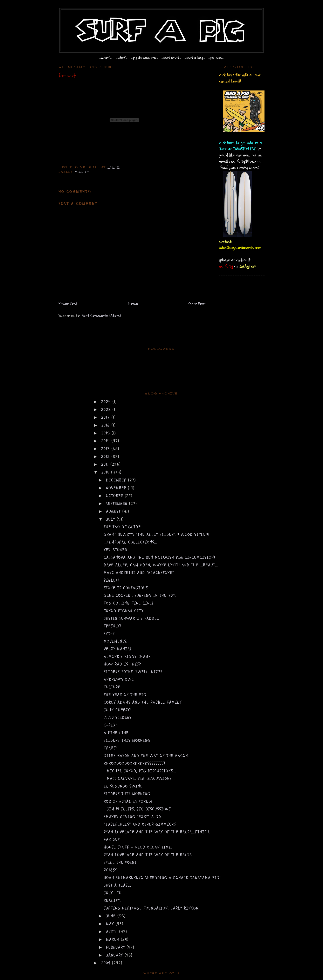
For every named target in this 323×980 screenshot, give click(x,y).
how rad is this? (123, 664)
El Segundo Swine (123, 786)
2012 (106, 457)
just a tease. (118, 885)
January (115, 955)
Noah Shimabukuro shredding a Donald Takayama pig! (162, 878)
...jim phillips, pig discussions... (139, 809)
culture (112, 687)
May (111, 924)
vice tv (82, 172)
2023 (107, 410)
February (116, 947)
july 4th (113, 893)
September (118, 504)
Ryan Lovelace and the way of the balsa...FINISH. (157, 832)
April (113, 932)
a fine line (116, 733)
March (114, 940)
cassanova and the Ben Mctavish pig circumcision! (160, 557)
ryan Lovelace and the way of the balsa (148, 855)
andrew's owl (119, 679)
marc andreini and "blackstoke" (139, 573)
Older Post (197, 304)
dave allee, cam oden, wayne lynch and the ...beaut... (161, 565)
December (117, 480)
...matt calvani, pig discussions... (139, 779)
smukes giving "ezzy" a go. (133, 817)
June (112, 916)
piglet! (111, 580)
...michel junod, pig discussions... (140, 771)
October (115, 496)
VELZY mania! (118, 649)
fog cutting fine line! (129, 603)
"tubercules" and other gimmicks (140, 824)
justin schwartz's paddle (132, 618)
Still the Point (120, 862)
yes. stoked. (116, 550)
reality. (113, 901)
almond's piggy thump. (128, 657)
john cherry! (117, 710)
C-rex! (110, 725)
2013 (106, 449)
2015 (106, 433)
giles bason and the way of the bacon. (146, 756)
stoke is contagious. (126, 588)
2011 (106, 464)
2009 (107, 963)
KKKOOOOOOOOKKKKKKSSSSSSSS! (135, 763)
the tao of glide (122, 527)
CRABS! (110, 748)
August (114, 511)
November (117, 488)
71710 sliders (118, 718)
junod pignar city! (124, 611)
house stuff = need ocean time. (138, 847)
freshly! (112, 626)
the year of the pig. (126, 695)
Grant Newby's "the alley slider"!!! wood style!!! (157, 535)
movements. (116, 641)
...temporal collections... (131, 542)
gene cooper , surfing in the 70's (140, 596)
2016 (106, 425)
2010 (106, 472)
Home (133, 304)
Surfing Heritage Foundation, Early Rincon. (152, 908)
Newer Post (68, 304)
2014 (106, 441)
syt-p (109, 634)
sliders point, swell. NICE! (133, 672)
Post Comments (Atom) (101, 316)
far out (112, 840)
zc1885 (111, 870)
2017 (106, 417)
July (111, 519)
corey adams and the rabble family (143, 702)
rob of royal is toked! (128, 801)
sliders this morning (127, 740)
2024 (107, 402)
